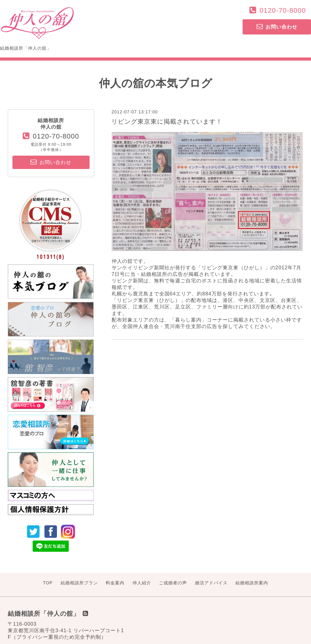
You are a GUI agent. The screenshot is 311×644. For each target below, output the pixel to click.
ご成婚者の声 (173, 583)
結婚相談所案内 (252, 583)
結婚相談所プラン (79, 583)
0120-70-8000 (283, 10)
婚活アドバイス (211, 583)
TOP (48, 583)
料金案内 (115, 583)
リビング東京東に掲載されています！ (167, 121)
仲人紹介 (142, 583)
